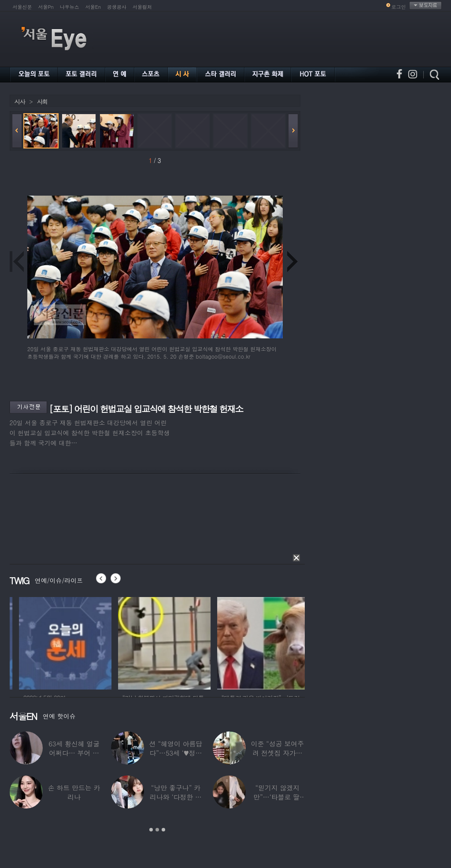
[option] (98, 642)
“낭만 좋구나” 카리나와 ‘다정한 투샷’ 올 (176, 797)
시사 (20, 102)
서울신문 (22, 7)
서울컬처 (142, 7)
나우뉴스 (70, 7)
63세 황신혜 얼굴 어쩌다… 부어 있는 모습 (74, 753)
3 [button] (163, 830)
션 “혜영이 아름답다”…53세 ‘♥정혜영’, (176, 753)
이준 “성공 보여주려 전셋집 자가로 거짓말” (277, 753)
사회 (42, 102)
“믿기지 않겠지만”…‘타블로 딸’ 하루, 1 (277, 797)
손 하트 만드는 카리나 (74, 792)
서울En (93, 7)
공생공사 (117, 7)
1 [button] (151, 830)
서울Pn (46, 7)
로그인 (399, 7)
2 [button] (157, 830)
